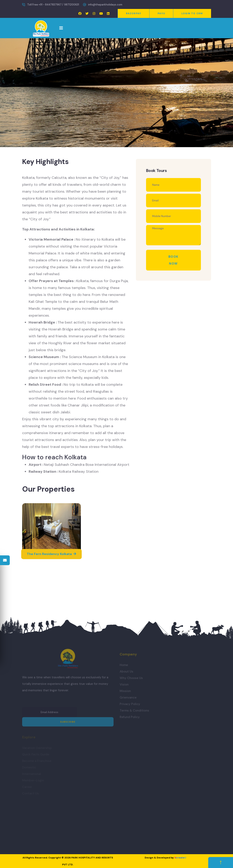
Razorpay (134, 13)
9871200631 (72, 5)
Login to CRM (192, 13)
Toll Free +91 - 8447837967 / (45, 5)
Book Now (173, 260)
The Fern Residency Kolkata (51, 554)
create (180, 858)
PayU (161, 13)
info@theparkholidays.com (105, 5)
